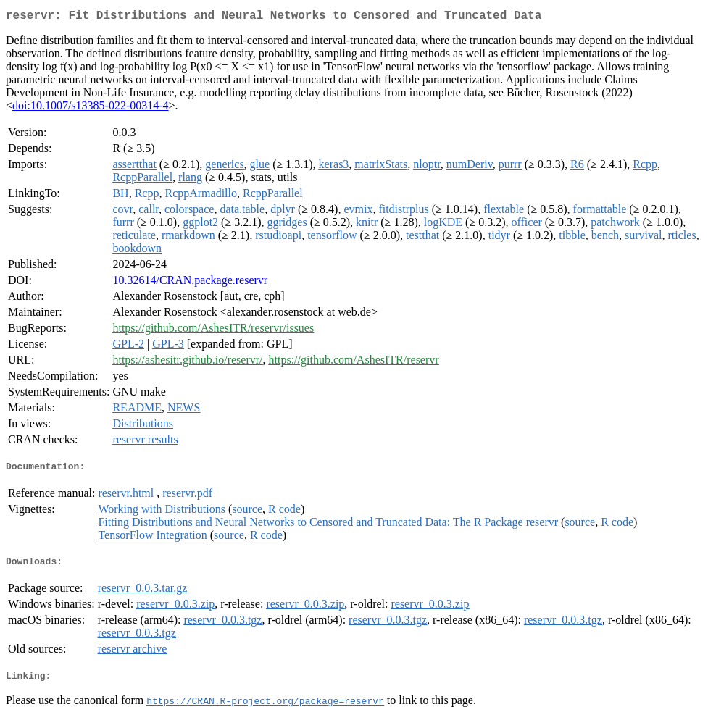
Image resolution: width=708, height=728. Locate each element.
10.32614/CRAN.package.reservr (190, 283)
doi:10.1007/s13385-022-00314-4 (91, 108)
